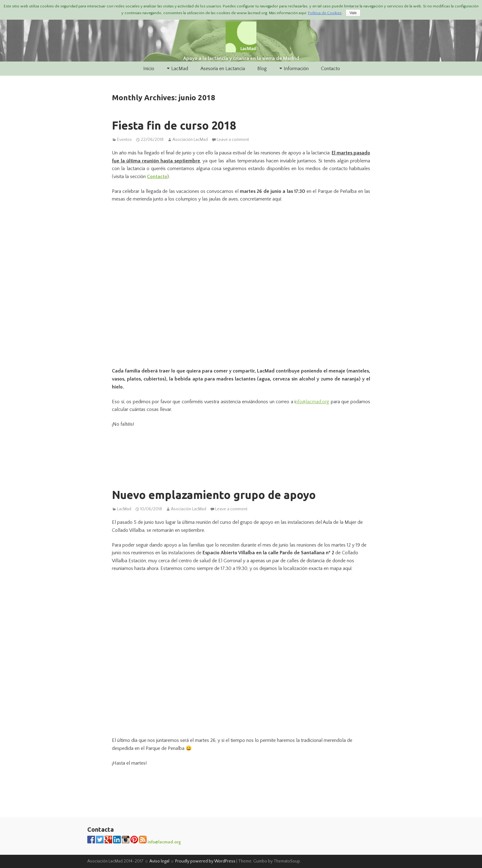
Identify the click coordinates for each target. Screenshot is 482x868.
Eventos (124, 140)
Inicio (149, 69)
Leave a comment (233, 140)
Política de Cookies (325, 13)
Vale (353, 13)
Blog (262, 69)
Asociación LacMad (190, 140)
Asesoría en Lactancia (223, 69)
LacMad (180, 69)
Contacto (330, 69)
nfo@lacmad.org (312, 402)
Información (296, 69)
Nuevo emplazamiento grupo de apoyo (214, 495)
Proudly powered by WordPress (205, 861)
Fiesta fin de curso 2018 (174, 125)
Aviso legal (159, 861)
